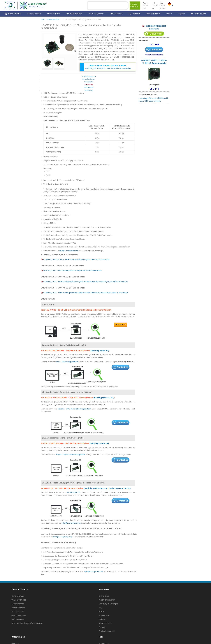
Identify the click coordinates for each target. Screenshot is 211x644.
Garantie (102, 627)
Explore (182, 14)
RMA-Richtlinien (105, 623)
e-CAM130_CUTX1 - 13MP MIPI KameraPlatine (62, 488)
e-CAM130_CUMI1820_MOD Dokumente (154, 28)
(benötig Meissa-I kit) (104, 398)
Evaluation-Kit (89, 88)
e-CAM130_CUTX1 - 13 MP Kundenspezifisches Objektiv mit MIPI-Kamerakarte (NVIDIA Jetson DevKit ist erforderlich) (84, 293)
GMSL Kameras (116, 14)
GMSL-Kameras (18, 619)
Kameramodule (53, 20)
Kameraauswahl (13, 14)
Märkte (169, 14)
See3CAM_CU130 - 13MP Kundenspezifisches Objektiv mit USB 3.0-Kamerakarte (71, 271)
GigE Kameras (134, 14)
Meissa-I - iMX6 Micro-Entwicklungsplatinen (75, 409)
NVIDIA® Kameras (75, 14)
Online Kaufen (198, 14)
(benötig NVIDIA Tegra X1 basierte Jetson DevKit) (107, 488)
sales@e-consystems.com (69, 251)
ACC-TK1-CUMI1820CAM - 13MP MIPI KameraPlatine (65, 443)
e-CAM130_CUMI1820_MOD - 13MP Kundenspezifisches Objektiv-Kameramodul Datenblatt (75, 260)
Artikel (101, 612)
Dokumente (89, 85)
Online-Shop (104, 596)
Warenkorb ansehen (107, 600)
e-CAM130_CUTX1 (74, 492)
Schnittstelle (89, 82)
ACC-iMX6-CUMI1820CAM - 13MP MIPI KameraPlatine (65, 351)
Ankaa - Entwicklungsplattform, (68, 362)
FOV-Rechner (104, 615)
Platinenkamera (18, 612)
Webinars (103, 619)
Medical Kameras (153, 14)
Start (43, 20)
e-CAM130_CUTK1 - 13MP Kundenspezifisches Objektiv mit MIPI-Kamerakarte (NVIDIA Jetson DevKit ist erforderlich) (84, 282)
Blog (101, 608)
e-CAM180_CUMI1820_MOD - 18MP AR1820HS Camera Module (108, 68)
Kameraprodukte (34, 14)
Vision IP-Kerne (54, 14)
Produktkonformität (107, 631)
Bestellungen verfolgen (108, 604)
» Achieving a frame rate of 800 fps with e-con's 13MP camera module (153, 100)
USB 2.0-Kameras (19, 615)
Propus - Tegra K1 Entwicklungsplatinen (71, 455)
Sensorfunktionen (89, 79)
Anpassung (89, 90)
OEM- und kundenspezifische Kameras (27, 623)
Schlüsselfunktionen (89, 76)
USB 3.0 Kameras (96, 14)
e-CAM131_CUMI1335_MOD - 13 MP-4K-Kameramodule (154, 62)
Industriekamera (18, 608)
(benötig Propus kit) (99, 443)
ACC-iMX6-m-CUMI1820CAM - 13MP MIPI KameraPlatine (67, 398)
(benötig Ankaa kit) (100, 351)
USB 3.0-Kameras (19, 600)
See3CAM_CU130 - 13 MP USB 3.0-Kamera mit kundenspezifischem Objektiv (76, 310)
